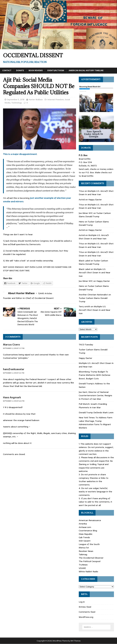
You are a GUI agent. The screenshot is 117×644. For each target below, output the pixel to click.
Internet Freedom (56, 100)
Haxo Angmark (12, 397)
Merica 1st (84, 548)
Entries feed (85, 607)
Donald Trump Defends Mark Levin (96, 412)
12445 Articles (45, 293)
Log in (82, 602)
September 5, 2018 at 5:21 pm (14, 373)
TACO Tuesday (86, 345)
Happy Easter (95, 200)
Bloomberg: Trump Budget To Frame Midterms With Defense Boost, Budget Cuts (95, 375)
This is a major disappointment (20, 154)
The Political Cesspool (90, 561)
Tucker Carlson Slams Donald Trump (95, 215)
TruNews (83, 565)
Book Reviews (36, 71)
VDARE (82, 568)
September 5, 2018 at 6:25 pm (14, 401)
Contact (7, 71)
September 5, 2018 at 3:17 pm (14, 348)
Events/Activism (56, 71)
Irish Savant (85, 541)
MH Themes (75, 641)
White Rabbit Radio (88, 571)
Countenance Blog (88, 531)
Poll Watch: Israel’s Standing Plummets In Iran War (93, 406)
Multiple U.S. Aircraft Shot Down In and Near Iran (96, 193)
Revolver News (86, 551)
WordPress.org (86, 617)
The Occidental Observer (91, 558)
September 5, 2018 (16, 100)
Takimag (83, 554)
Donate (20, 71)
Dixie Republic (86, 534)
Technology (17, 103)
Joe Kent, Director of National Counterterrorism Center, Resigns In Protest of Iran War (95, 395)
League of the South (89, 544)
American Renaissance (90, 520)
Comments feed (87, 612)
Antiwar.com (85, 527)
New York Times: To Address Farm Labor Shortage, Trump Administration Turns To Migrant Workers (96, 423)
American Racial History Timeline (86, 71)
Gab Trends (84, 537)
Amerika (83, 524)
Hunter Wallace (36, 100)
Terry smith (84, 306)
